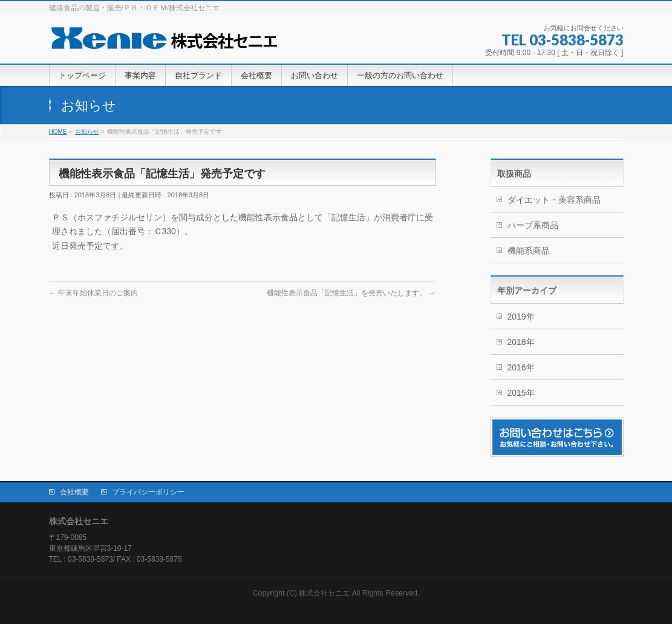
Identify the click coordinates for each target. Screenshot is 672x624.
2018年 (521, 342)
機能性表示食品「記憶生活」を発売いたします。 (351, 293)
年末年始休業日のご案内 (93, 293)
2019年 (521, 317)
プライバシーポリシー (148, 492)
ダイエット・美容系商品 (554, 200)
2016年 (521, 367)
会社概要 (74, 492)
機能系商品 (529, 251)
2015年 (521, 393)
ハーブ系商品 (533, 225)
